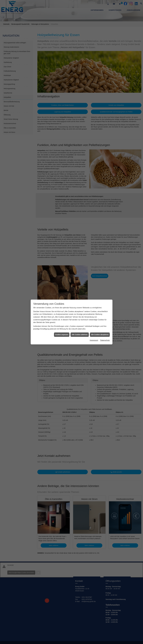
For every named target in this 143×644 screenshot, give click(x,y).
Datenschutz (105, 340)
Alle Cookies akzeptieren (100, 335)
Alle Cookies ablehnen (80, 335)
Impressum (94, 340)
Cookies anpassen (62, 335)
